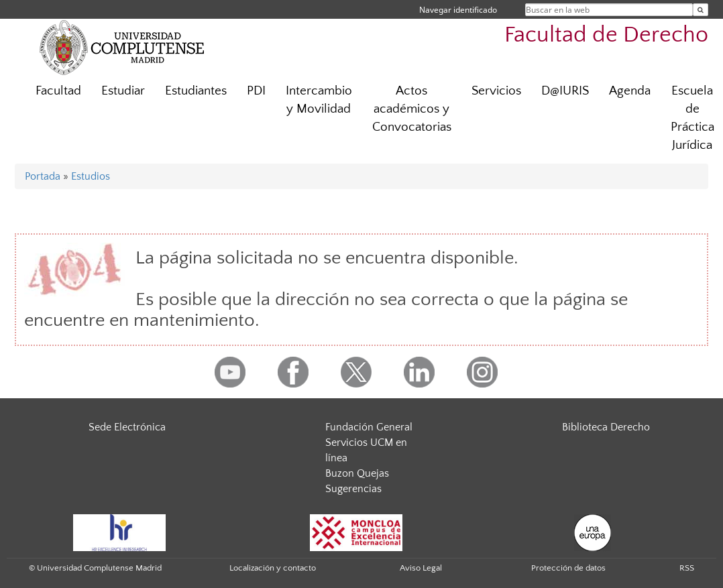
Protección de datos (568, 568)
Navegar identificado (458, 10)
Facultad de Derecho (606, 35)
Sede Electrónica (127, 427)
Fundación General (369, 427)
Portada (43, 176)
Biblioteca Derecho (606, 427)
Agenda (630, 91)
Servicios (496, 91)
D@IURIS (565, 91)
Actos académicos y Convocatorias (412, 109)
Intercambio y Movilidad (319, 100)
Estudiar (123, 91)
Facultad (58, 91)
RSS (687, 568)
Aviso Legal (421, 568)
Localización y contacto (273, 568)
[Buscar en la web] (701, 10)
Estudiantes (196, 91)
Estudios (91, 176)
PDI (256, 91)
